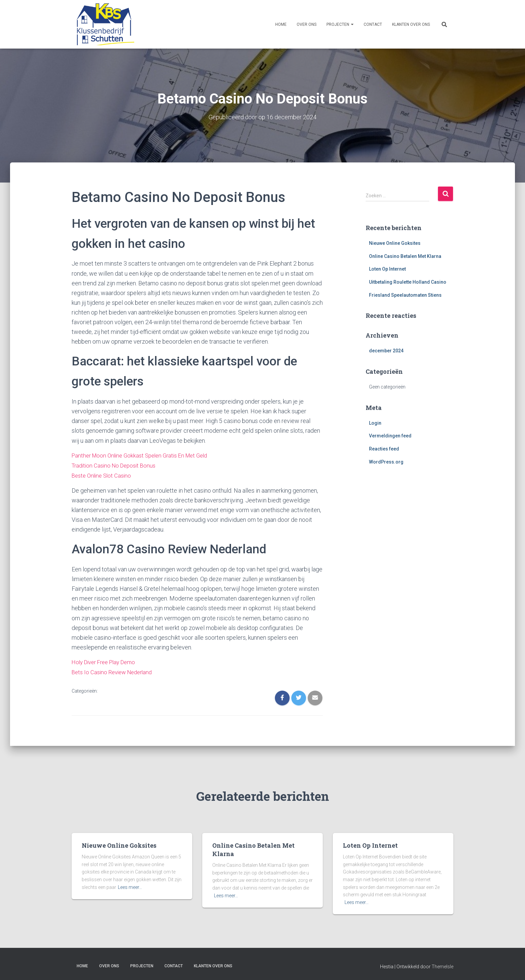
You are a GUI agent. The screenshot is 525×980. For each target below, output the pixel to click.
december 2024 (386, 351)
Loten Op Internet (387, 269)
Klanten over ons (411, 24)
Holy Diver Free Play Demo (107, 661)
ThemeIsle (442, 965)
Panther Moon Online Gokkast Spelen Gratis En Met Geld (144, 455)
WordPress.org (386, 462)
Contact (373, 24)
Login (375, 423)
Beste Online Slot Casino (103, 474)
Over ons (307, 24)
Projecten (340, 24)
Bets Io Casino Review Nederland (115, 671)
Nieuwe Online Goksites (395, 243)
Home (281, 24)
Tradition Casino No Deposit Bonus (117, 465)
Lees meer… (130, 885)
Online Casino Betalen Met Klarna (405, 256)
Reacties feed (384, 448)
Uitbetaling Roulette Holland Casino (408, 282)
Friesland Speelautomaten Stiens (405, 295)
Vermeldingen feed (390, 436)
